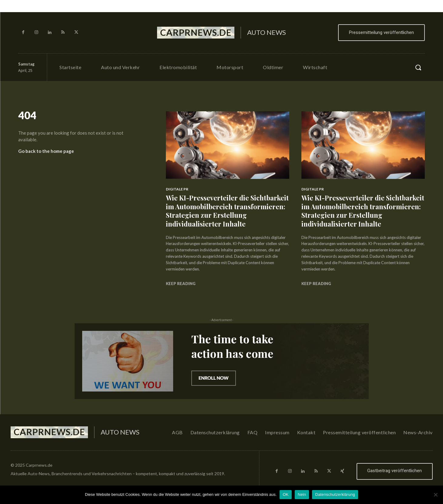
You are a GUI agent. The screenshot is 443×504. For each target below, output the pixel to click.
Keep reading (181, 284)
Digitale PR (177, 189)
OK (285, 494)
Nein (302, 494)
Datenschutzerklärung (335, 494)
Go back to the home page (46, 151)
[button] (418, 67)
